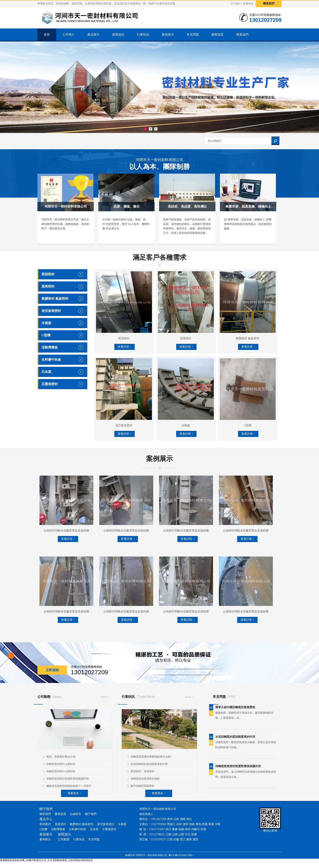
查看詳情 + (124, 347)
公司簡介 (69, 35)
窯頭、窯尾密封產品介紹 (61, 757)
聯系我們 (269, 4)
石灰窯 (46, 372)
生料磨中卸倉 (51, 360)
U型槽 (46, 335)
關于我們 (91, 814)
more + (105, 697)
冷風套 (46, 323)
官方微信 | (236, 4)
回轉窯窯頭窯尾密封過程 (145, 779)
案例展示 (168, 35)
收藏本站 (248, 4)
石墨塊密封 (50, 384)
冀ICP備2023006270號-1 (181, 855)
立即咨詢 (52, 670)
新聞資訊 (118, 35)
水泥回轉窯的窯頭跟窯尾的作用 (149, 764)
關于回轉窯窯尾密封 (143, 786)
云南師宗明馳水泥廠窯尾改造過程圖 (66, 531)
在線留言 (75, 814)
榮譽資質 (217, 35)
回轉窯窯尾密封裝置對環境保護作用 (68, 779)
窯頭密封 (48, 274)
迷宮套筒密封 (51, 311)
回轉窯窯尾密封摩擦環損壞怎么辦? (151, 757)
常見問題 (193, 35)
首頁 (47, 35)
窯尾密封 (48, 286)
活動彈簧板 (50, 347)
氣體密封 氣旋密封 (55, 299)
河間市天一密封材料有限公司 (159, 165)
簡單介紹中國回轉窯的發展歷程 (235, 709)
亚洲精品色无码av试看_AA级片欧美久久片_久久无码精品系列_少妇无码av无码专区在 (46, 860)
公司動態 (49, 697)
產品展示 (93, 35)
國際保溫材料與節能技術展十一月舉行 (69, 786)
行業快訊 (143, 35)
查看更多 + (74, 793)
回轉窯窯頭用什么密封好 (61, 764)
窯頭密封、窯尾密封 (143, 771)
